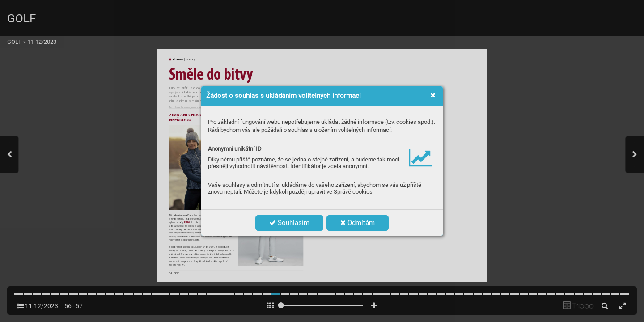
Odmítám (358, 223)
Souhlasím (289, 223)
